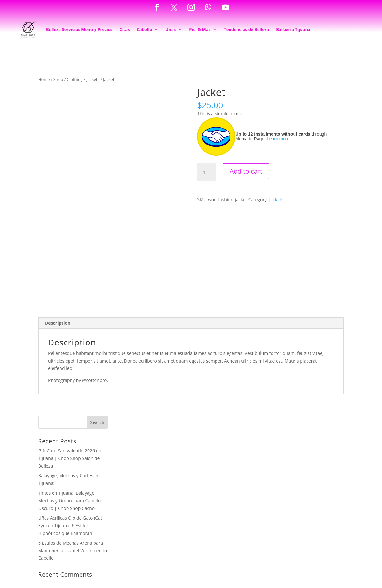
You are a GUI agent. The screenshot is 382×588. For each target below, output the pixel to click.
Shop (58, 79)
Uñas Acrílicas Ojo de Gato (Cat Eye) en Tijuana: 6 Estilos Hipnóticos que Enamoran (70, 525)
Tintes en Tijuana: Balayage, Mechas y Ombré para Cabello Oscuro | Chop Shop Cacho (69, 501)
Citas (124, 29)
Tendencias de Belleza (246, 29)
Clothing (75, 79)
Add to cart (246, 171)
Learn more (278, 139)
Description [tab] (58, 323)
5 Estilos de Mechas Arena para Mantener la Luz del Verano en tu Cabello (73, 551)
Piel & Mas (200, 29)
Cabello (145, 29)
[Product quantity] (207, 172)
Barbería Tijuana (293, 29)
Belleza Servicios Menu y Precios (79, 29)
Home (44, 79)
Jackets (93, 79)
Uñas (171, 29)
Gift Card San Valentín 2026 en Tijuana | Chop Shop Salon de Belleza (70, 458)
